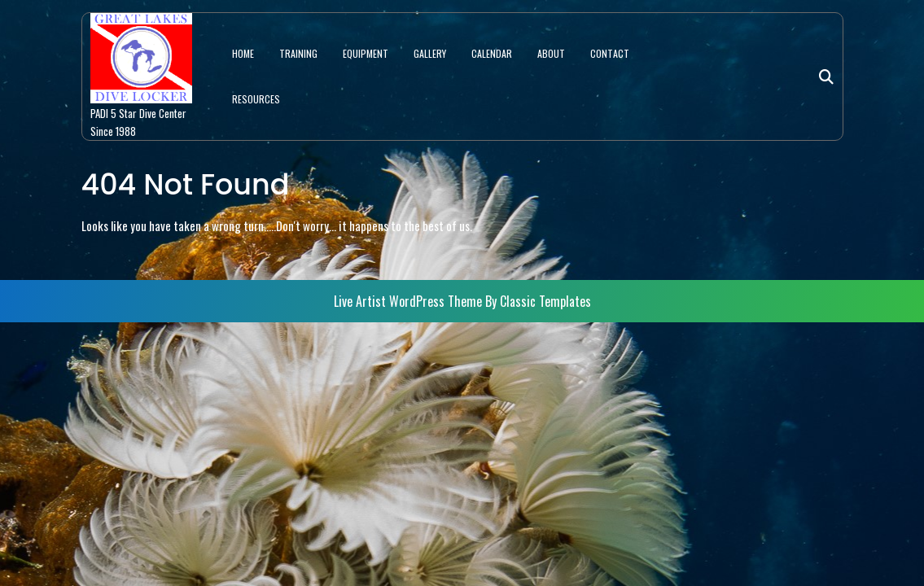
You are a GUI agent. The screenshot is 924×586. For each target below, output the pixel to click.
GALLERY (430, 53)
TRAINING (298, 53)
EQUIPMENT (366, 53)
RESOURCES (256, 99)
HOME (243, 53)
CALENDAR (492, 53)
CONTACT (610, 53)
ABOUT (551, 53)
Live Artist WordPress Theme (409, 301)
